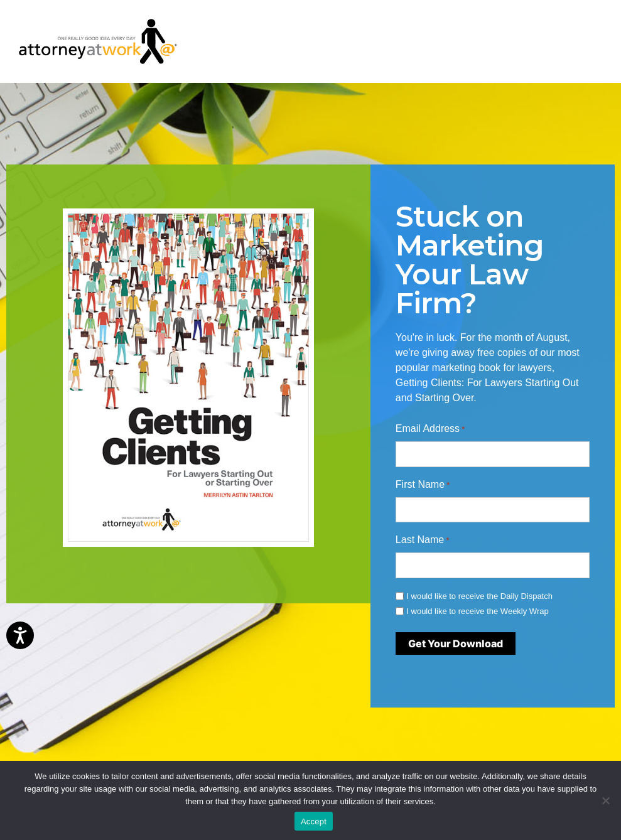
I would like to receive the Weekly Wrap (477, 611)
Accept (314, 821)
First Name (423, 485)
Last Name (423, 541)
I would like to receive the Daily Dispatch (479, 596)
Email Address (430, 429)
